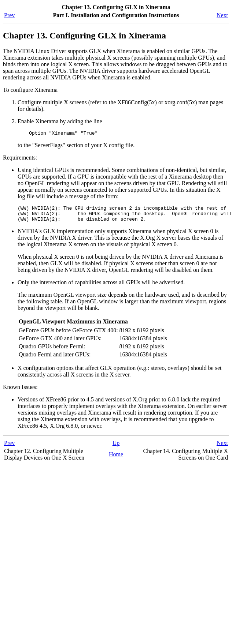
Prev (9, 15)
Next (222, 15)
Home (116, 459)
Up (116, 447)
